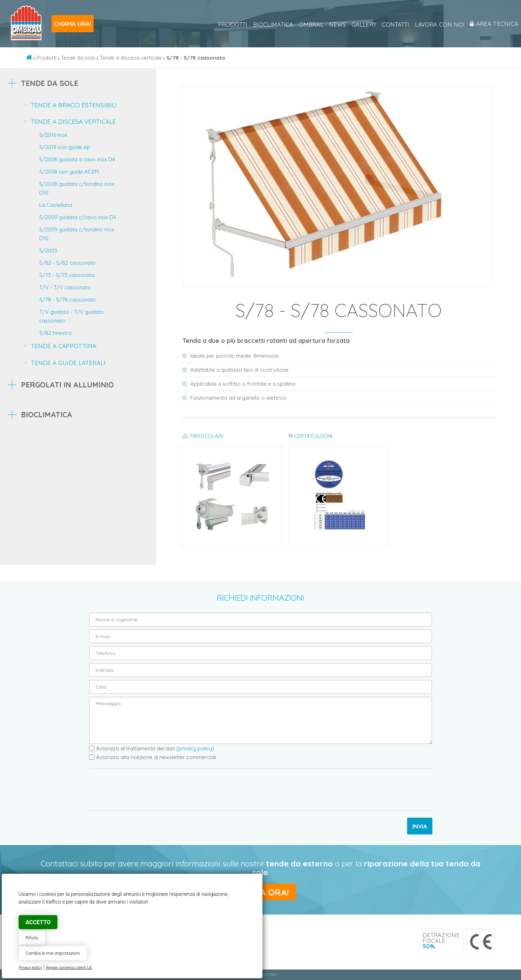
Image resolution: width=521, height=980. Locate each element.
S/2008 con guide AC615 (69, 172)
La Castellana (56, 205)
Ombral (309, 25)
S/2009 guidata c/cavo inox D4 (78, 217)
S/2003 (48, 251)
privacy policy (195, 748)
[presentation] (142, 790)
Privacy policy (30, 968)
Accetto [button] (38, 922)
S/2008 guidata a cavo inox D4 (77, 159)
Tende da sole (78, 58)
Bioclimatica (271, 25)
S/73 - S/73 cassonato (67, 275)
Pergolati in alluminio (67, 385)
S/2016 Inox (53, 135)
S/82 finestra (55, 333)
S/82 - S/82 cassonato (67, 263)
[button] (486, 93)
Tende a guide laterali (68, 363)
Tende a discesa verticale (131, 58)
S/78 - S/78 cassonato (67, 300)
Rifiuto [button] (32, 938)
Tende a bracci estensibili (74, 105)
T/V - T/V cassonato (65, 287)
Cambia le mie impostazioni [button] (53, 953)
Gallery (361, 25)
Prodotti (230, 25)
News (335, 25)
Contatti (393, 25)
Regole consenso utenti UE (69, 968)
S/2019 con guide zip (65, 147)
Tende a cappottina (64, 346)
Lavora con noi (437, 25)
